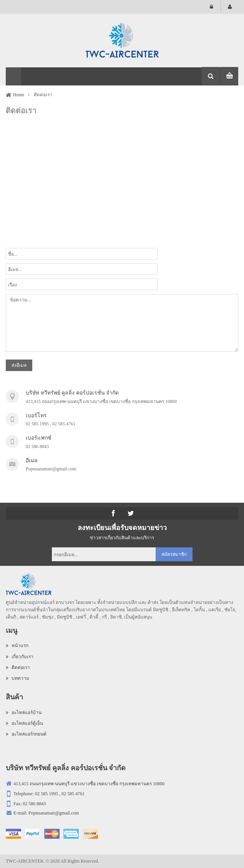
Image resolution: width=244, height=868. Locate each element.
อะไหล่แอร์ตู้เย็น (24, 723)
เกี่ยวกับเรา (20, 657)
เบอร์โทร (36, 416)
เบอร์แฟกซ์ (39, 438)
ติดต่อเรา (18, 667)
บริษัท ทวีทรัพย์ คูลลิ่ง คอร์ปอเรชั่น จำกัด (72, 393)
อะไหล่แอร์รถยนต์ (26, 734)
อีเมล (32, 461)
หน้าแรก (17, 646)
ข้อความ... (122, 323)
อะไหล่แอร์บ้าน (24, 712)
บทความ (17, 678)
